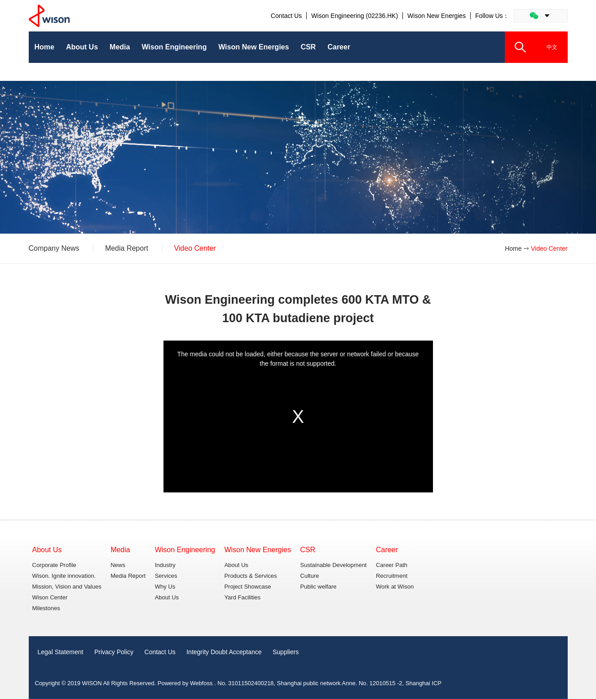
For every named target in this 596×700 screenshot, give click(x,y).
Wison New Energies (437, 16)
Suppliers (286, 652)
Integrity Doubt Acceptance (224, 652)
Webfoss (201, 683)
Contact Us (286, 16)
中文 (552, 47)
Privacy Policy (114, 652)
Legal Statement (61, 652)
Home (513, 248)
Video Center (195, 248)
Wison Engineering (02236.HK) (355, 16)
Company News (54, 248)
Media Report (127, 248)
